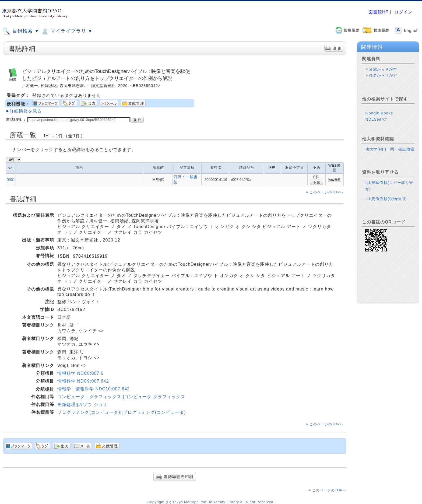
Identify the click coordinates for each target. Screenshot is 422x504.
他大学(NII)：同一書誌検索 (390, 145)
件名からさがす (383, 75)
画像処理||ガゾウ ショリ (82, 405)
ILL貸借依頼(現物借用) (386, 194)
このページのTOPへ (327, 192)
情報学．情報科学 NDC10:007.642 (94, 389)
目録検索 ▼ (21, 31)
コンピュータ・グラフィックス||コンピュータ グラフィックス (121, 397)
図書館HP (379, 12)
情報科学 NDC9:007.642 (83, 381)
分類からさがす (383, 69)
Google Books (379, 109)
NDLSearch (376, 115)
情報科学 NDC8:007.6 (80, 373)
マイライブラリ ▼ (67, 31)
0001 (11, 180)
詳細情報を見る (26, 111)
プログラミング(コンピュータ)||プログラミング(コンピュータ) (122, 412)
